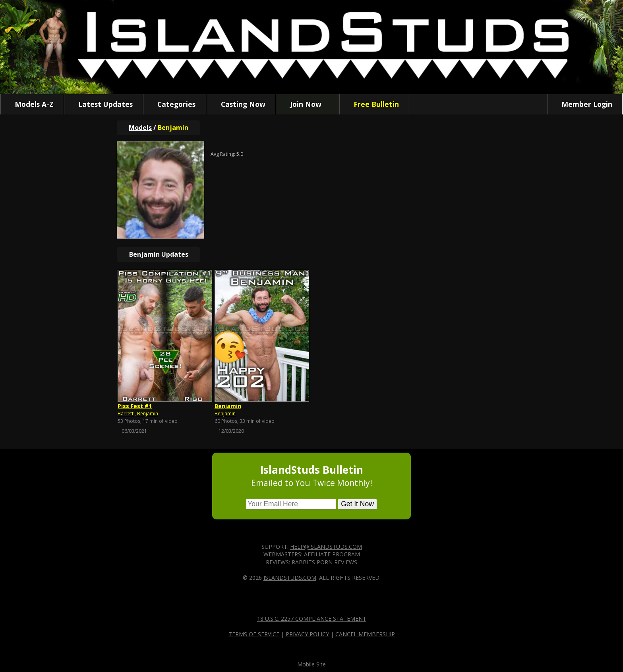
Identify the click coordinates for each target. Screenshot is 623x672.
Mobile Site (311, 664)
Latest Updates (104, 104)
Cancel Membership (365, 634)
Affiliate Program (332, 554)
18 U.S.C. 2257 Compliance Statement (312, 619)
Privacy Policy (307, 634)
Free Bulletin (374, 104)
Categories (174, 104)
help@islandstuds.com (326, 547)
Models (140, 128)
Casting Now (241, 104)
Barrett (126, 413)
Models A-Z (32, 104)
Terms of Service (254, 634)
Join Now (304, 104)
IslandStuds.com (290, 578)
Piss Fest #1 (135, 406)
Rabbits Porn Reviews (324, 562)
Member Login (585, 104)
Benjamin (148, 413)
